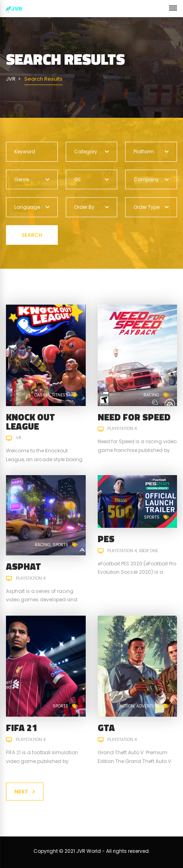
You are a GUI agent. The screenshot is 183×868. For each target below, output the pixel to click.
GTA (106, 728)
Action (127, 706)
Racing (152, 395)
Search (32, 235)
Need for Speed (134, 417)
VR (19, 438)
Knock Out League (31, 422)
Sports (60, 545)
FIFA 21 (22, 728)
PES (106, 539)
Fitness (60, 395)
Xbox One (148, 551)
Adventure (148, 706)
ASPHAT (24, 566)
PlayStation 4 (122, 429)
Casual (42, 395)
